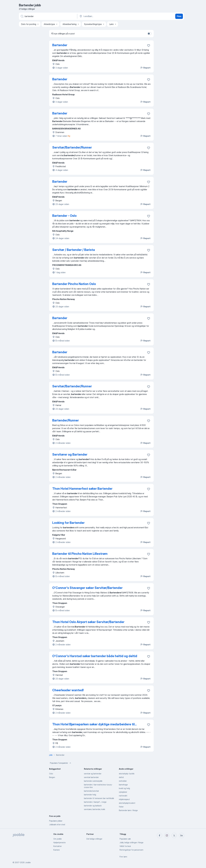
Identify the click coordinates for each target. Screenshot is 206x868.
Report (145, 68)
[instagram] (167, 835)
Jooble (28, 862)
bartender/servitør (91, 791)
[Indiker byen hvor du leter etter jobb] (107, 16)
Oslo (51, 774)
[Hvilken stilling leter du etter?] (48, 16)
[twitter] (174, 835)
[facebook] (159, 835)
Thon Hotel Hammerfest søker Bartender (82, 489)
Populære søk (125, 839)
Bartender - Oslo (64, 216)
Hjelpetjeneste (59, 842)
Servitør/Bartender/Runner (72, 147)
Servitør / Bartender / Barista (74, 250)
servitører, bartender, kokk (95, 809)
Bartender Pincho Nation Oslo (74, 284)
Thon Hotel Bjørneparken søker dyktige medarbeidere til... (94, 724)
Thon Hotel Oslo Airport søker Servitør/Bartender (88, 622)
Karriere (56, 850)
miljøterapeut (124, 799)
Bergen (52, 777)
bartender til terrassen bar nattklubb (99, 798)
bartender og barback (93, 806)
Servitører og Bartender (70, 454)
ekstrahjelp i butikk (127, 774)
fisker (121, 807)
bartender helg (90, 795)
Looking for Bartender (68, 523)
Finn (179, 16)
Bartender (60, 45)
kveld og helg (124, 788)
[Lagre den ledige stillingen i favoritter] (149, 46)
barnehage (123, 785)
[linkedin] (182, 835)
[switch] (150, 34)
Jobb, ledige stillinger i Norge (131, 842)
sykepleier (123, 792)
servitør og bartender (93, 774)
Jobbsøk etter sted (57, 825)
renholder (123, 781)
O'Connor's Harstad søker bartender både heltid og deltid (95, 656)
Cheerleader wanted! (68, 690)
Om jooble (57, 839)
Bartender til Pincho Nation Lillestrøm (80, 554)
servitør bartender (91, 777)
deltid (121, 777)
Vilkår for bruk (125, 846)
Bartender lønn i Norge (128, 810)
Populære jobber (56, 821)
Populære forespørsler (61, 763)
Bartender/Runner (66, 420)
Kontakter (57, 846)
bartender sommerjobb (93, 781)
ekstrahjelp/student (127, 803)
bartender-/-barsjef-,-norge (95, 802)
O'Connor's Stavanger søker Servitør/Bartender (87, 588)
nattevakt (123, 796)
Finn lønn (123, 857)
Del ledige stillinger (94, 839)
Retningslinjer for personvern (131, 850)
